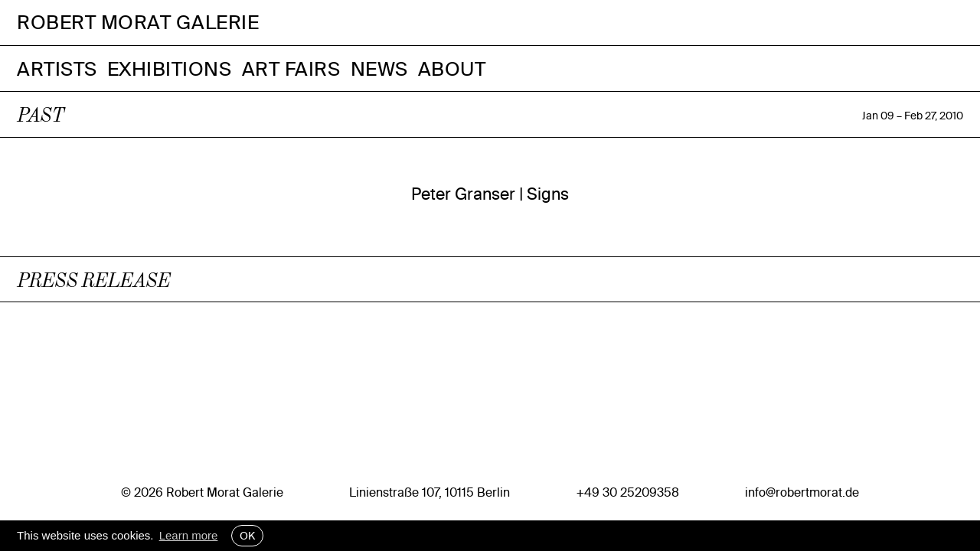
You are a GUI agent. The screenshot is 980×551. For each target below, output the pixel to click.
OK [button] (247, 536)
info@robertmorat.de (802, 492)
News (379, 68)
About (452, 68)
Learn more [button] (189, 535)
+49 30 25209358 (628, 492)
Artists (57, 68)
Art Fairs (291, 68)
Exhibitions (170, 68)
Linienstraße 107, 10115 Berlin (430, 492)
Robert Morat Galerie (138, 23)
